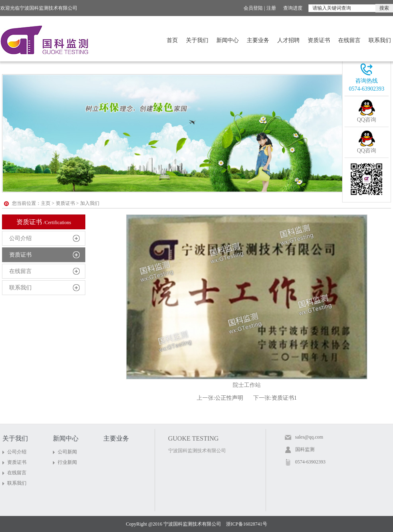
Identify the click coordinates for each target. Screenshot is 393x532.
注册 (271, 8)
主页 (46, 203)
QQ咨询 (367, 120)
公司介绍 (20, 238)
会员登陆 (253, 8)
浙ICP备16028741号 (247, 524)
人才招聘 (288, 40)
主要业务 (258, 40)
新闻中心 (228, 40)
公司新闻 (67, 452)
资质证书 (319, 40)
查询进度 (293, 8)
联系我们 (380, 40)
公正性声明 (229, 398)
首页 (172, 40)
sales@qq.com (309, 437)
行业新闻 (67, 462)
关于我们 (197, 40)
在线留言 (349, 40)
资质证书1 (284, 398)
